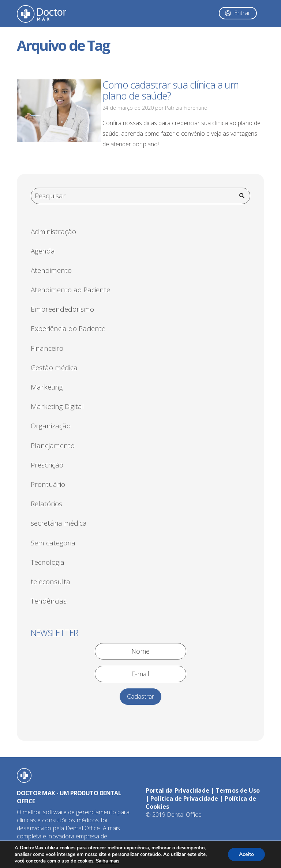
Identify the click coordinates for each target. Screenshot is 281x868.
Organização (51, 426)
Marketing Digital (57, 406)
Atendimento (51, 270)
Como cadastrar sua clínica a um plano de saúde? (171, 90)
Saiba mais (108, 861)
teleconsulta (50, 582)
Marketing (47, 387)
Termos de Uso (238, 790)
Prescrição (47, 465)
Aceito (246, 854)
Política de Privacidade (184, 799)
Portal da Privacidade (177, 790)
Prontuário (48, 484)
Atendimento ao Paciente (70, 290)
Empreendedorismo (62, 309)
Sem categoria (53, 543)
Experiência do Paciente (68, 328)
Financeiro (47, 348)
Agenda (43, 251)
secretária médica (59, 523)
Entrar (242, 13)
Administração (53, 232)
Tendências (49, 601)
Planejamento (53, 446)
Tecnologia (48, 562)
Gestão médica (54, 368)
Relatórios (46, 504)
